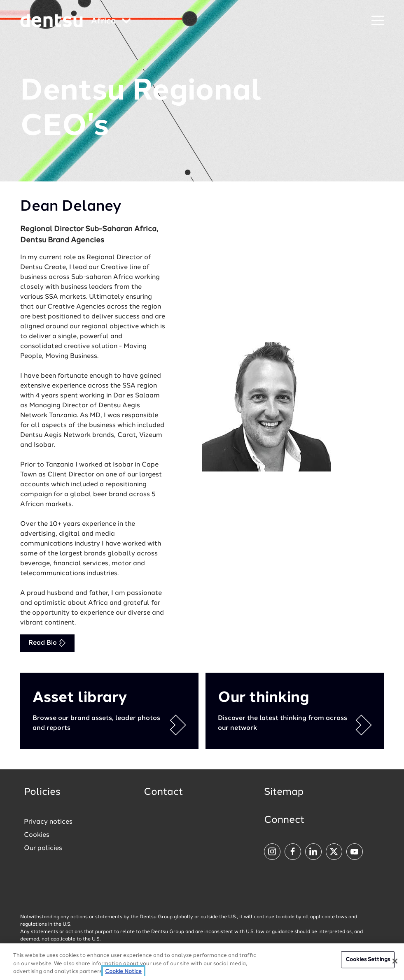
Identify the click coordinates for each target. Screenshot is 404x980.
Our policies (43, 848)
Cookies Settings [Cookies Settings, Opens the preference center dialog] (368, 960)
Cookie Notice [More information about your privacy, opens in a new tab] (123, 972)
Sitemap (284, 792)
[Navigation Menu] (378, 21)
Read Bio (47, 643)
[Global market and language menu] (111, 22)
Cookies (37, 835)
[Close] (395, 961)
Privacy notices (48, 822)
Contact (163, 792)
